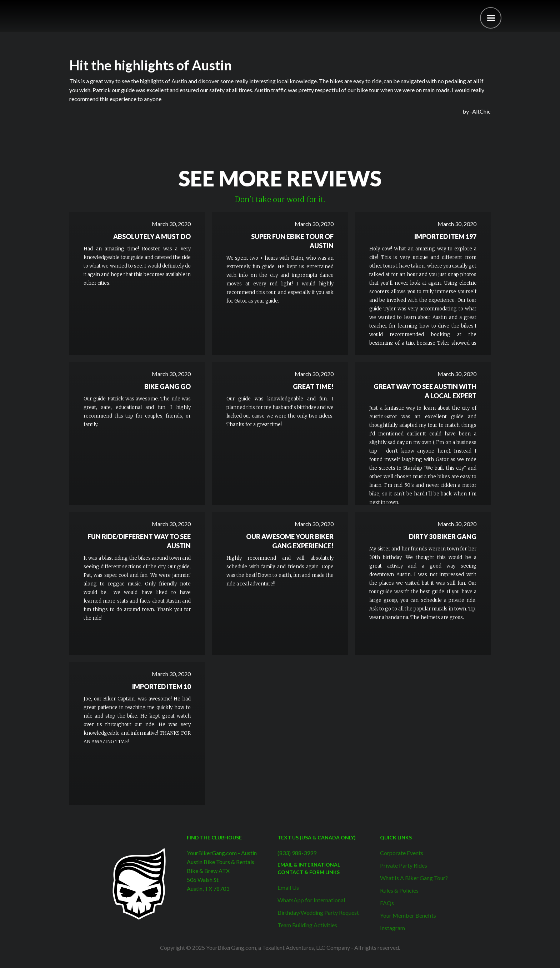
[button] (491, 18)
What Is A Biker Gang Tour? (414, 878)
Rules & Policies (399, 890)
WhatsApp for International (311, 900)
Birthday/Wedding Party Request (318, 912)
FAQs (387, 903)
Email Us (288, 887)
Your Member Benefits (408, 915)
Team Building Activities (307, 925)
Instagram (392, 928)
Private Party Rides (404, 865)
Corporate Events (402, 853)
